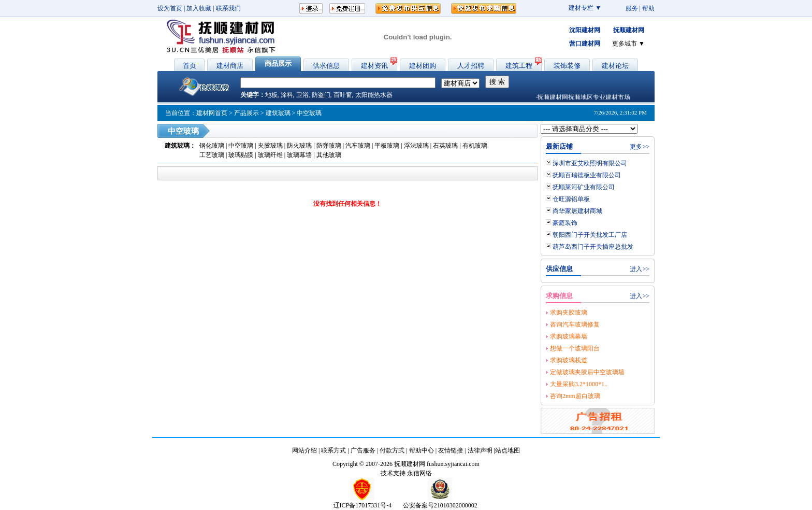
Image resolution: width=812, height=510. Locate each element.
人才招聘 (471, 66)
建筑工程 (519, 66)
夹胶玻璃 (271, 146)
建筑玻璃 (278, 113)
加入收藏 (199, 8)
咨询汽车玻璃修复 (575, 324)
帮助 (648, 8)
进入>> (640, 269)
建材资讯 (374, 66)
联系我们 (228, 8)
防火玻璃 (300, 146)
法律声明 (480, 450)
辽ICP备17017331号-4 (363, 505)
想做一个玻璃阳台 (575, 348)
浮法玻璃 (416, 146)
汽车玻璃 (358, 146)
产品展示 (247, 113)
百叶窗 (343, 95)
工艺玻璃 (212, 155)
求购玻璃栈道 (569, 360)
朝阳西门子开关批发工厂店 (590, 235)
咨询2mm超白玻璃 (575, 396)
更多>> (640, 147)
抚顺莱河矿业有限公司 (584, 187)
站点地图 (508, 450)
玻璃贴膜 (241, 155)
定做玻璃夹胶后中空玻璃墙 (587, 372)
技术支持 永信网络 (406, 473)
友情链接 (451, 450)
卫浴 (302, 95)
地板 (271, 95)
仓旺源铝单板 (571, 199)
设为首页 (170, 8)
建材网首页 (212, 113)
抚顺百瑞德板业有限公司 (587, 175)
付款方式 (392, 450)
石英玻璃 (445, 146)
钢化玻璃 (213, 146)
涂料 (287, 95)
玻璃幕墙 (299, 155)
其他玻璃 (329, 155)
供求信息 (326, 66)
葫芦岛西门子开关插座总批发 (593, 247)
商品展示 (278, 63)
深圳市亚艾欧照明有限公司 (590, 163)
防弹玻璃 (329, 146)
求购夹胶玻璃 (569, 313)
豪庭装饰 (565, 223)
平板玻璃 (387, 146)
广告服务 (363, 450)
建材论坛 (615, 66)
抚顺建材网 (629, 30)
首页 (190, 66)
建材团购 (423, 66)
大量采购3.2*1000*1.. (579, 384)
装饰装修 (567, 66)
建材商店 (230, 66)
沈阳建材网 (585, 30)
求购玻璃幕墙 (569, 336)
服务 (632, 8)
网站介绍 (304, 450)
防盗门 (321, 95)
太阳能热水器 (374, 95)
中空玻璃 (242, 146)
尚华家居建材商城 (577, 211)
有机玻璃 (475, 146)
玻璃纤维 (270, 155)
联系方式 (334, 450)
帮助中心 (422, 450)
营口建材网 (585, 44)
